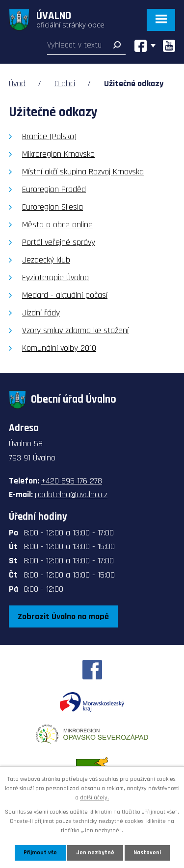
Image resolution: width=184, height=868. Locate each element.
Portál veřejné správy (59, 242)
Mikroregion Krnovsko (58, 154)
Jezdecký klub (46, 260)
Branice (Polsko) (49, 136)
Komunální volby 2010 (59, 348)
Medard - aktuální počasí (65, 295)
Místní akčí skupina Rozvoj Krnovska (83, 172)
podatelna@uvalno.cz (71, 494)
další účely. (94, 798)
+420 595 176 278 (72, 481)
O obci (65, 84)
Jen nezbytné (95, 853)
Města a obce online (57, 225)
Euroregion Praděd (54, 189)
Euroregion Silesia (53, 207)
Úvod (17, 84)
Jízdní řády (41, 313)
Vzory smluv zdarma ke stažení (75, 330)
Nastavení (147, 853)
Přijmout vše (40, 853)
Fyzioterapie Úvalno (55, 277)
